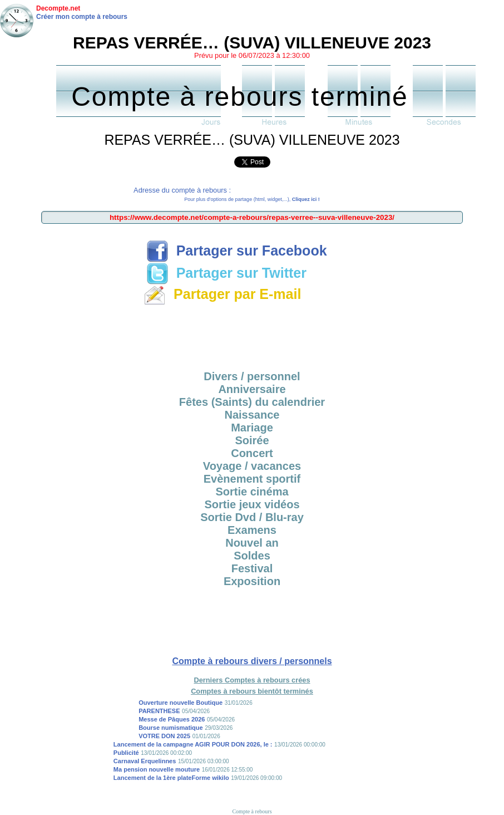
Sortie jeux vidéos (252, 504)
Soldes (252, 556)
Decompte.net (58, 8)
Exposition (252, 581)
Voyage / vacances (252, 466)
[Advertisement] (252, 334)
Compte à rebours (252, 811)
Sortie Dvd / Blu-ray (252, 517)
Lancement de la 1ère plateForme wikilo (171, 778)
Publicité (126, 753)
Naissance (252, 415)
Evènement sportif (252, 479)
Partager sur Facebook (237, 251)
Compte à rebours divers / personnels (252, 661)
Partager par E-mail (222, 294)
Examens (252, 530)
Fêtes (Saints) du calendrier (252, 402)
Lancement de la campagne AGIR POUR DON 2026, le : (193, 744)
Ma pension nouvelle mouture (157, 769)
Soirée (252, 440)
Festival (252, 568)
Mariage (252, 428)
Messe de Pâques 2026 (172, 719)
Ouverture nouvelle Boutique (181, 703)
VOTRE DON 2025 (164, 736)
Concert (252, 453)
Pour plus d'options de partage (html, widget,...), (252, 199)
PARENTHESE (159, 711)
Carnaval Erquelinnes (145, 761)
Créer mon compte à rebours (82, 17)
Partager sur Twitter (226, 273)
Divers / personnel (252, 376)
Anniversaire (252, 389)
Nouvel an (252, 543)
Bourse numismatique (171, 728)
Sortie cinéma (252, 492)
